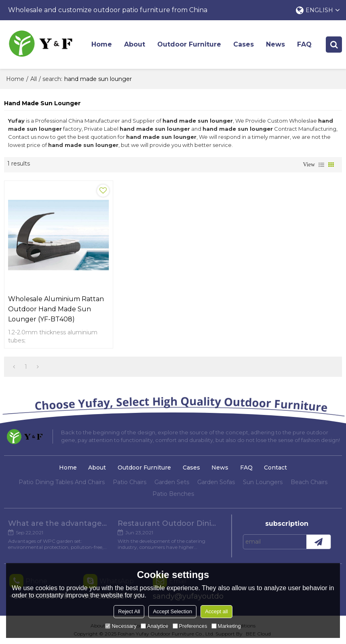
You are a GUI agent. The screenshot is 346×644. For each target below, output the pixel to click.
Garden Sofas (216, 482)
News (275, 44)
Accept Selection (172, 611)
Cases (244, 44)
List (321, 165)
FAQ (304, 44)
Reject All (129, 611)
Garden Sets (172, 482)
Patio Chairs (130, 482)
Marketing (226, 626)
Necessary (121, 626)
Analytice (155, 626)
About (135, 44)
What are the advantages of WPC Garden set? (59, 523)
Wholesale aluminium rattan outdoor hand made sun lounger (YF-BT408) (56, 309)
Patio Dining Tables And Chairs (62, 482)
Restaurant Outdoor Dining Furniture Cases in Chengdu (168, 523)
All (34, 79)
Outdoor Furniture (189, 44)
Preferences (190, 626)
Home (102, 44)
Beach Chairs (309, 482)
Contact (275, 468)
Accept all (216, 611)
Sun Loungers (263, 482)
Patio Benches (173, 494)
